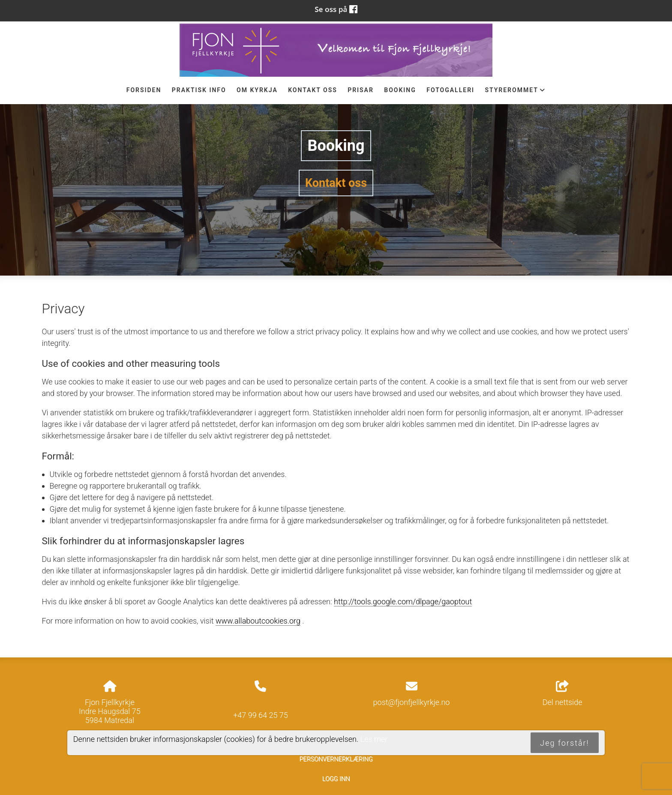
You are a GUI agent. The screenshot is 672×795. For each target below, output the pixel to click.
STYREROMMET (515, 92)
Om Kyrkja (257, 90)
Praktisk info (199, 90)
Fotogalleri (450, 90)
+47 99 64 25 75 (261, 715)
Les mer (374, 739)
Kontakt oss (313, 90)
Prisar (361, 90)
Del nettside (562, 694)
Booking (400, 90)
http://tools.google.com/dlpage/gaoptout (403, 601)
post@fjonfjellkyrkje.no (412, 702)
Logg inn (336, 779)
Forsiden (144, 90)
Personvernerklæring (336, 759)
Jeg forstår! (564, 743)
